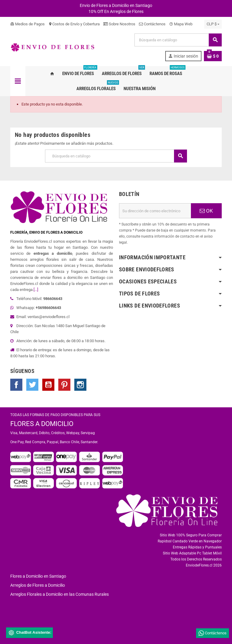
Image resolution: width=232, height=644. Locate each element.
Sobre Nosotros (119, 24)
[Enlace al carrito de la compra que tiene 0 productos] (213, 56)
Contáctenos (152, 24)
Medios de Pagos (27, 24)
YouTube (48, 385)
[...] (36, 290)
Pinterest (64, 385)
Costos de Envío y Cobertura (74, 24)
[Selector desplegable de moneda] (213, 24)
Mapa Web (181, 24)
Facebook (16, 385)
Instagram (80, 385)
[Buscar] (178, 40)
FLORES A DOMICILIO (42, 424)
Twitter (32, 385)
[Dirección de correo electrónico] (155, 211)
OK (206, 211)
